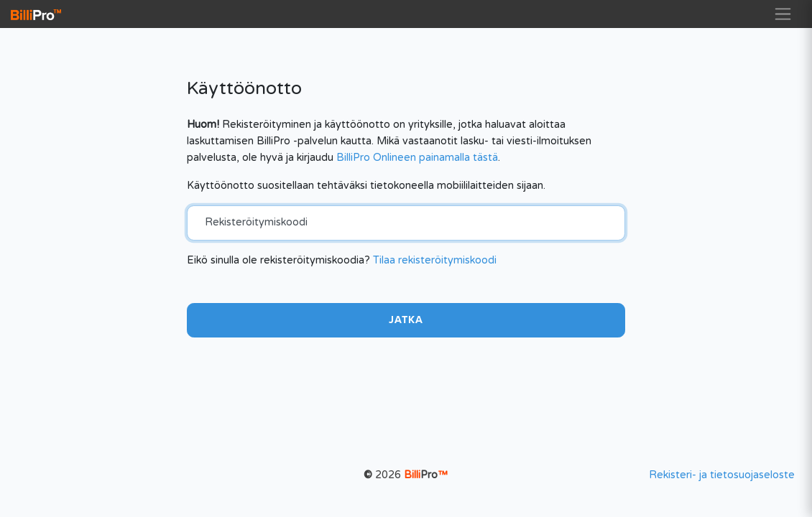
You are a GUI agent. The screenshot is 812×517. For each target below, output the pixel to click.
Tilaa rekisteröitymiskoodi (435, 260)
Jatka (406, 320)
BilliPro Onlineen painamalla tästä (417, 158)
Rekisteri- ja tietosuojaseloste (722, 475)
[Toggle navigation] (783, 14)
